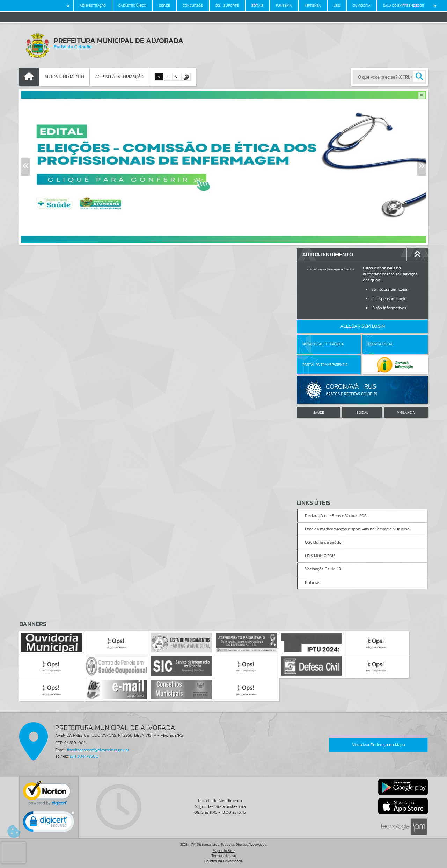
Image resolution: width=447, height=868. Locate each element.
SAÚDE (319, 413)
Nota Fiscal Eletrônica (323, 344)
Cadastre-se (317, 269)
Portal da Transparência (325, 365)
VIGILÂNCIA (406, 413)
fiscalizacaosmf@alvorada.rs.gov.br (98, 750)
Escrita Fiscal (380, 344)
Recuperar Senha (341, 269)
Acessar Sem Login (362, 326)
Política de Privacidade (223, 861)
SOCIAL (362, 413)
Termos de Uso (224, 856)
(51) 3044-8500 (84, 756)
